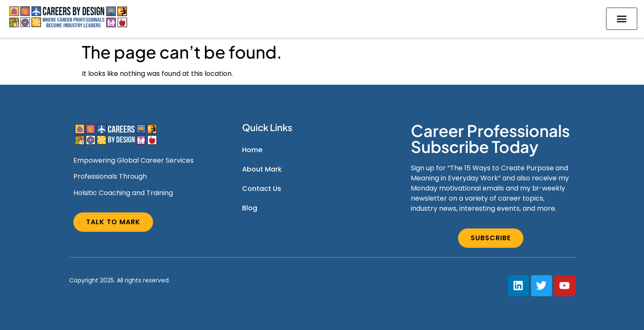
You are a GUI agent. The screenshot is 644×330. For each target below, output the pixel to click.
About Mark (262, 169)
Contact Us (262, 189)
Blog (250, 208)
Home (252, 150)
